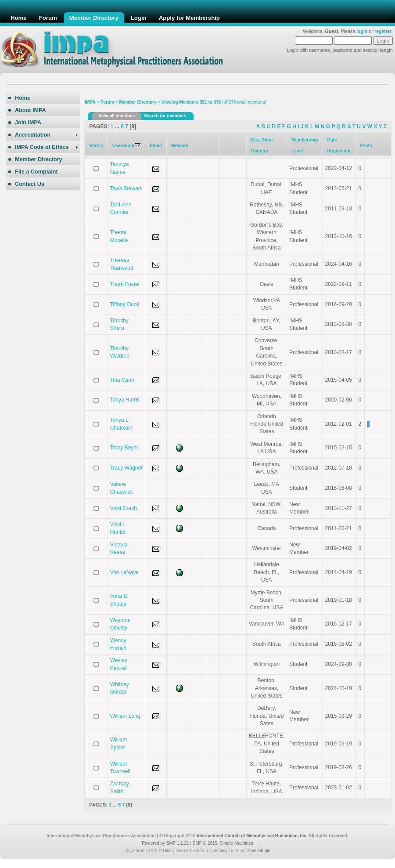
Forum (107, 102)
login (362, 31)
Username (127, 146)
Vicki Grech (124, 508)
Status (96, 146)
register (383, 31)
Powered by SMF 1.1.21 (165, 843)
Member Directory (138, 102)
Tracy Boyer (124, 448)
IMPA (90, 102)
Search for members (165, 116)
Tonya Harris (125, 400)
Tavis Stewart (126, 188)
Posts (366, 146)
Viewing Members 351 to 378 (191, 102)
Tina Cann (122, 380)
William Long (125, 716)
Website (180, 146)
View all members (117, 116)
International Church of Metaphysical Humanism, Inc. (252, 836)
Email (156, 146)
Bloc (167, 851)
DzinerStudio (258, 851)
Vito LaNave (124, 572)
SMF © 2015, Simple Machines (223, 843)
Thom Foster (125, 284)
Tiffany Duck (125, 304)
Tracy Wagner (126, 468)
